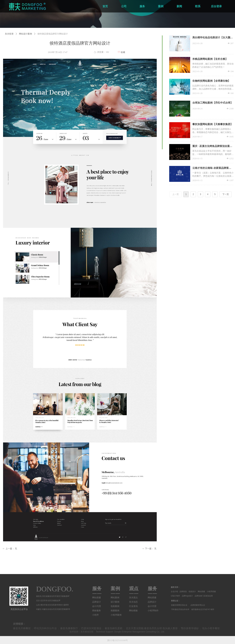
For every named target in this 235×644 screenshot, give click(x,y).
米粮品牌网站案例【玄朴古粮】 (210, 59)
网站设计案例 (25, 34)
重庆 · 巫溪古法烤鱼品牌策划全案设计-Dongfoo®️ (212, 147)
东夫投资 (9, 34)
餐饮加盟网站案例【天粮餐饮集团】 (213, 124)
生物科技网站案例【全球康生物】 (211, 81)
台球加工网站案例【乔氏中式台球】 (213, 103)
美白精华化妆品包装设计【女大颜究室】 (213, 38)
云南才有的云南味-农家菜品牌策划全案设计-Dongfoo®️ (212, 168)
